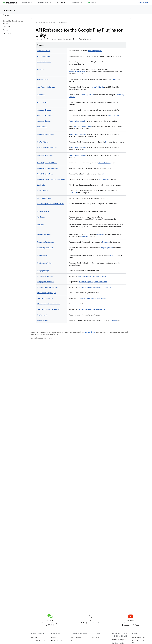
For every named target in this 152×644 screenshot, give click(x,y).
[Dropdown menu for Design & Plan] (51, 3)
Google (101, 163)
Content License (90, 332)
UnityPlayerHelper (43, 211)
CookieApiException (44, 234)
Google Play (76, 3)
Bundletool (41, 95)
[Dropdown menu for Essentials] (33, 3)
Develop (53, 22)
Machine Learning (57, 641)
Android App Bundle (95, 51)
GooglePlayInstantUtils (45, 248)
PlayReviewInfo (42, 315)
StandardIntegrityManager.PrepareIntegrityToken (95, 287)
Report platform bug (139, 638)
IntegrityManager (43, 271)
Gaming (54, 638)
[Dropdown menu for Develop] (66, 3)
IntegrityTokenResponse (46, 282)
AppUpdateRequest (44, 121)
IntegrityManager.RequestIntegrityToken (92, 276)
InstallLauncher (42, 255)
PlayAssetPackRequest (45, 155)
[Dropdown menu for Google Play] (83, 3)
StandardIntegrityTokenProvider (48, 304)
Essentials (26, 3)
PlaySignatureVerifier (44, 263)
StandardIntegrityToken (46, 298)
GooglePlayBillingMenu (45, 174)
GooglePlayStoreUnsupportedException (51, 179)
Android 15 (95, 638)
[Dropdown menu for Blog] (97, 3)
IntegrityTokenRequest (45, 276)
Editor (104, 174)
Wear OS (74, 641)
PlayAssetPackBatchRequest (47, 148)
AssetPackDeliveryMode (77, 72)
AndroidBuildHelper (44, 56)
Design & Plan (43, 3)
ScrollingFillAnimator (44, 198)
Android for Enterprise (39, 641)
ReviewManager (43, 321)
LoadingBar (41, 185)
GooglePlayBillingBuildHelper (47, 163)
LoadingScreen (43, 191)
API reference (9, 11)
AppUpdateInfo (43, 102)
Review (115, 321)
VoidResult (41, 217)
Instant (108, 242)
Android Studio (142, 3)
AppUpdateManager (44, 110)
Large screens (76, 638)
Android (114, 79)
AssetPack (41, 70)
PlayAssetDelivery (43, 142)
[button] (14, 30)
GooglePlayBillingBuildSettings (48, 168)
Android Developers (42, 22)
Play (75, 127)
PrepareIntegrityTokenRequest (48, 287)
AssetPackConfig (43, 79)
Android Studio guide (119, 640)
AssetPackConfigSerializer (46, 87)
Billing (108, 163)
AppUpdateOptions (44, 116)
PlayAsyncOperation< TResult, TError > (51, 204)
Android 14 (95, 641)
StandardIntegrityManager (47, 293)
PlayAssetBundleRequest (46, 134)
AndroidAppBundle (44, 51)
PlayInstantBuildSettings (46, 242)
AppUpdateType (113, 116)
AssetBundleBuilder (44, 62)
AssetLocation (42, 127)
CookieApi (41, 225)
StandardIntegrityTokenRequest (48, 309)
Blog (92, 3)
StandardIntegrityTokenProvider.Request (92, 298)
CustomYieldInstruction (78, 121)
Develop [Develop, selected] (60, 3)
